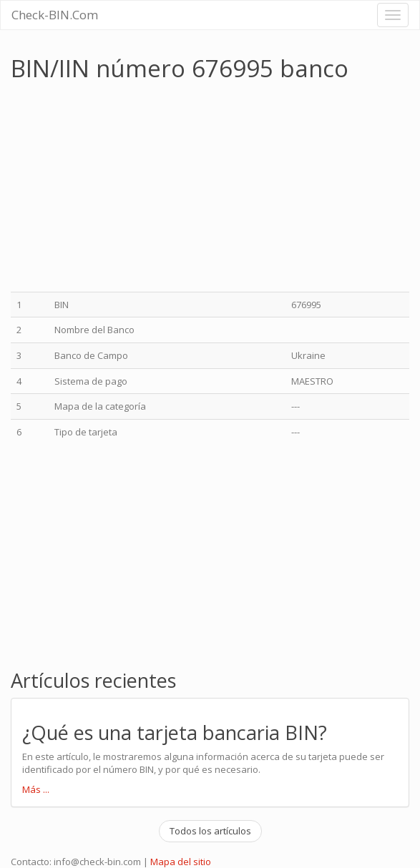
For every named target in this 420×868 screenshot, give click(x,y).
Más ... (36, 789)
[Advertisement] (131, 188)
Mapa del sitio (181, 862)
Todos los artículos (210, 831)
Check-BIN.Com (55, 15)
